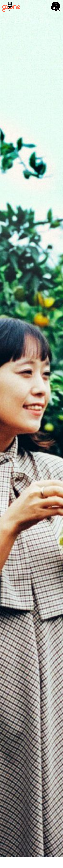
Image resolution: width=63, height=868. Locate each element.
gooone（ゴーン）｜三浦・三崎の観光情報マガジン (11, 7)
